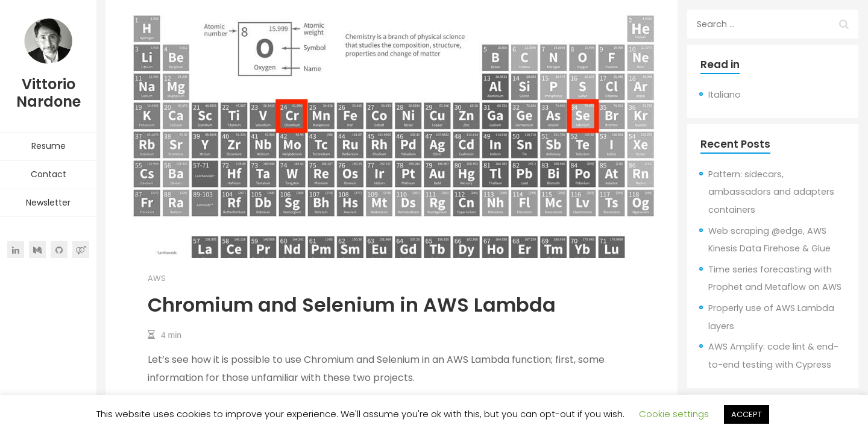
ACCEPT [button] (747, 414)
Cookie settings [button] (674, 414)
